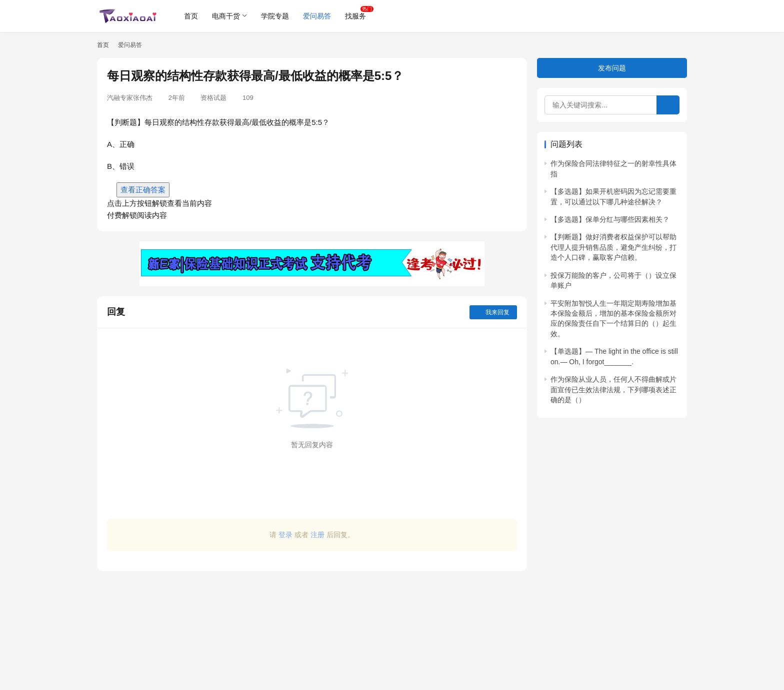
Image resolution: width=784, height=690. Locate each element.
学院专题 (275, 16)
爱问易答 (317, 16)
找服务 (355, 16)
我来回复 (493, 312)
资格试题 (213, 98)
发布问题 (612, 68)
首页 (191, 16)
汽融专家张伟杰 (130, 98)
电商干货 (226, 16)
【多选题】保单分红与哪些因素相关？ (610, 219)
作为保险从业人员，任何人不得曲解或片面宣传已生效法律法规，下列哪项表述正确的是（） (613, 389)
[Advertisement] (312, 626)
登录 (285, 535)
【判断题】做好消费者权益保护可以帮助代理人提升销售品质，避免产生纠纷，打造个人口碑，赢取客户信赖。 (613, 247)
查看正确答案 (143, 190)
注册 (317, 535)
